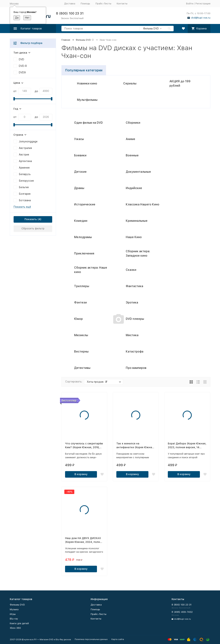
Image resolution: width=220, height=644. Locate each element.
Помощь (85, 4)
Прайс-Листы (103, 4)
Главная (66, 40)
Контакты (122, 4)
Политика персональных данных (91, 639)
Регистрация (203, 4)
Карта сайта (118, 639)
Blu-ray (14, 619)
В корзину (81, 474)
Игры (13, 614)
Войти (190, 4)
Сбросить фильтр (33, 228)
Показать (31, 219)
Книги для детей (19, 623)
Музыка (14, 609)
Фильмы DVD (83, 40)
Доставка (70, 4)
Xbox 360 (15, 628)
